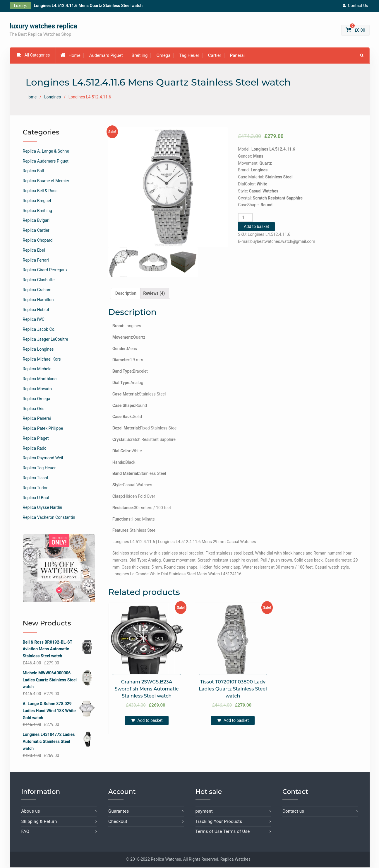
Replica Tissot (36, 479)
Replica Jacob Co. (39, 330)
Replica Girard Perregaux (45, 271)
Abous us (31, 812)
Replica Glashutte (39, 281)
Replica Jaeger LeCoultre (46, 340)
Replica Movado (37, 390)
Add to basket (256, 227)
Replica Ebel (34, 251)
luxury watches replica (43, 27)
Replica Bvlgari (36, 221)
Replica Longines (38, 350)
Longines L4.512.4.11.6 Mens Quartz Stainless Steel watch (88, 6)
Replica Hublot (36, 310)
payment (204, 812)
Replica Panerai (37, 419)
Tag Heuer (189, 56)
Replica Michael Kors (42, 360)
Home (70, 56)
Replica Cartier (36, 231)
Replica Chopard (38, 241)
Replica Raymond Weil (43, 459)
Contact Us (355, 6)
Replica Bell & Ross (40, 192)
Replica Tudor (35, 489)
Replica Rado (35, 449)
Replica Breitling (37, 211)
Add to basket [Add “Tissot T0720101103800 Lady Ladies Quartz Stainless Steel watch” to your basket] (236, 721)
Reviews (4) (154, 294)
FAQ (25, 832)
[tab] (126, 294)
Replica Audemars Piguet (46, 162)
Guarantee (119, 812)
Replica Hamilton (38, 301)
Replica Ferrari (36, 261)
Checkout (118, 822)
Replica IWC (34, 320)
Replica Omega (37, 400)
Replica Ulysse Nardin (43, 508)
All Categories (34, 56)
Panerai (237, 56)
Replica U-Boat (36, 498)
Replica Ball (33, 172)
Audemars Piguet (106, 56)
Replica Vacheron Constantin (49, 518)
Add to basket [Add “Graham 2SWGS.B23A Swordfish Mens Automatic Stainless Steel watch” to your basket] (150, 721)
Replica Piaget (36, 439)
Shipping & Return (39, 822)
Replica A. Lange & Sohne (46, 152)
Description (126, 294)
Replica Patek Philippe (43, 429)
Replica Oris (34, 409)
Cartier (215, 56)
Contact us (293, 812)
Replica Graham (37, 291)
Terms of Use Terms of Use (223, 832)
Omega (163, 56)
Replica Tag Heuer (39, 469)
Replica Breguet (37, 202)
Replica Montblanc (40, 380)
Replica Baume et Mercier (46, 182)
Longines (53, 98)
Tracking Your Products (219, 822)
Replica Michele (37, 370)
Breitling (140, 56)
